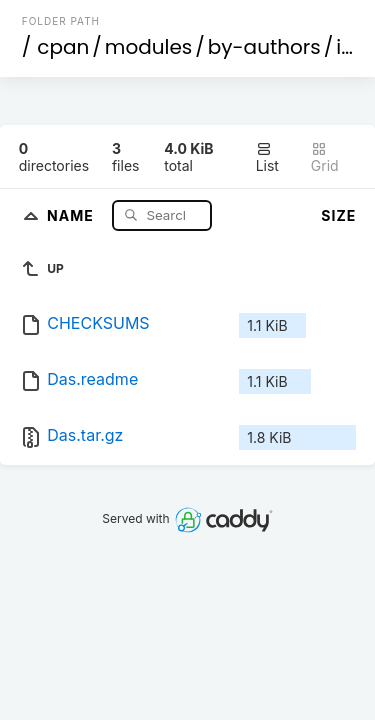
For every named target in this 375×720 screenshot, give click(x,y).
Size (338, 215)
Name (72, 214)
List (267, 157)
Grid (325, 157)
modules (148, 47)
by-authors (264, 47)
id (345, 47)
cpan (63, 47)
